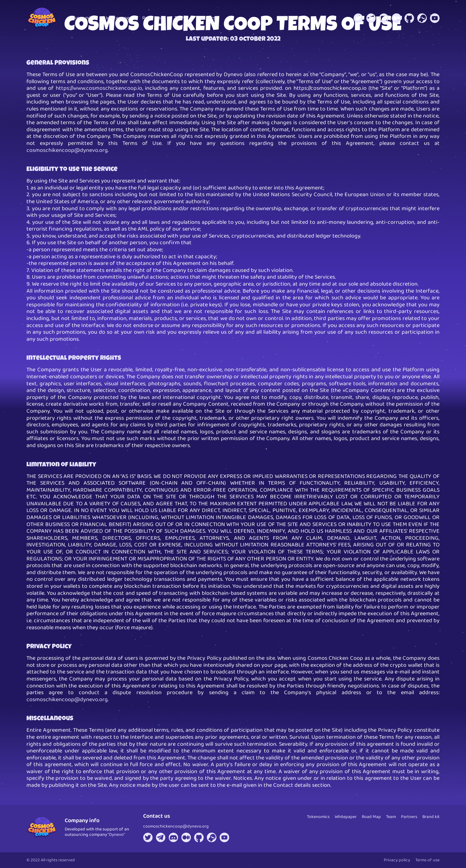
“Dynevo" (116, 835)
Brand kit (431, 817)
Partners (206, 18)
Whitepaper (119, 18)
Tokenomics (82, 18)
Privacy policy (397, 860)
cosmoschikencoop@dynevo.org (67, 150)
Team (180, 18)
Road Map (153, 18)
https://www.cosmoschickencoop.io (99, 88)
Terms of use (427, 860)
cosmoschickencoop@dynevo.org (176, 826)
